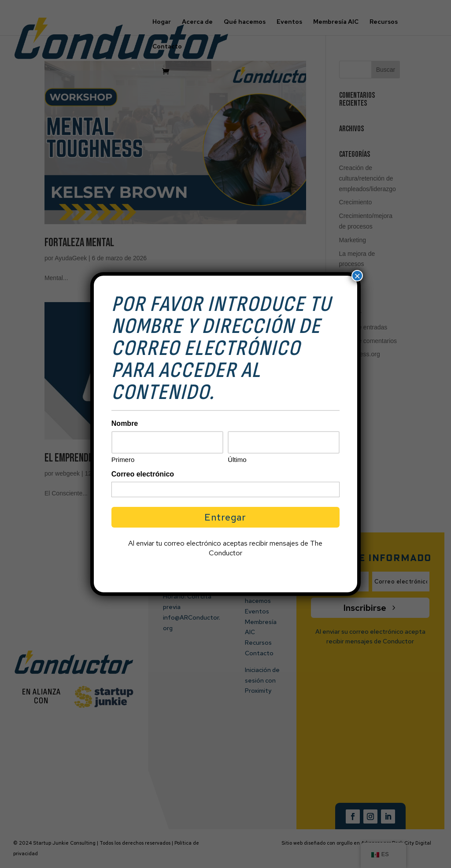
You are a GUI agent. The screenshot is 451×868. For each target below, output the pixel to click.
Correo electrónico (143, 474)
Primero (123, 460)
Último (237, 460)
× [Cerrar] (357, 276)
